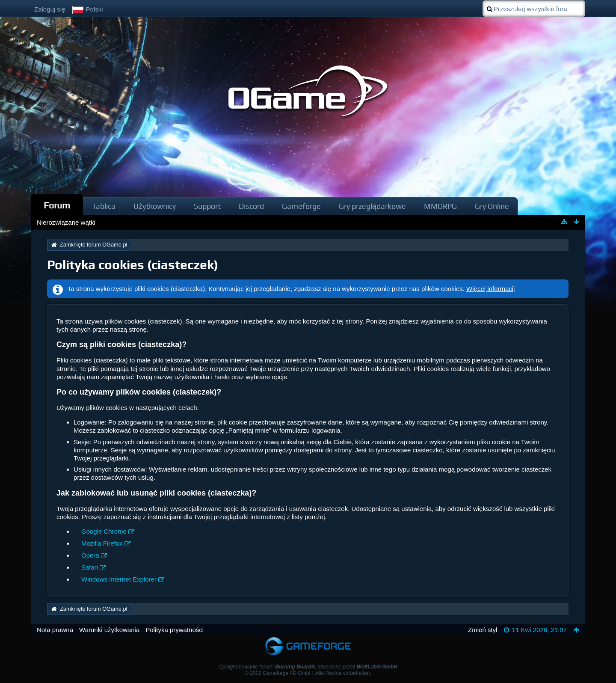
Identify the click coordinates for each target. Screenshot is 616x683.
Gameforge (301, 206)
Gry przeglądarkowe (372, 206)
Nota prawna (55, 630)
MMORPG (440, 206)
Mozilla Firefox (102, 543)
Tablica (104, 206)
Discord (251, 206)
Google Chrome (104, 531)
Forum (57, 205)
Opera (90, 555)
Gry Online (492, 206)
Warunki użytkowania (109, 630)
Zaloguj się (50, 9)
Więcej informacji (490, 289)
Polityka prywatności (175, 630)
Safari (90, 567)
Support (207, 206)
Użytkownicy (155, 206)
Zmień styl (483, 630)
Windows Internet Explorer (119, 579)
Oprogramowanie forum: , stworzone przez (308, 667)
